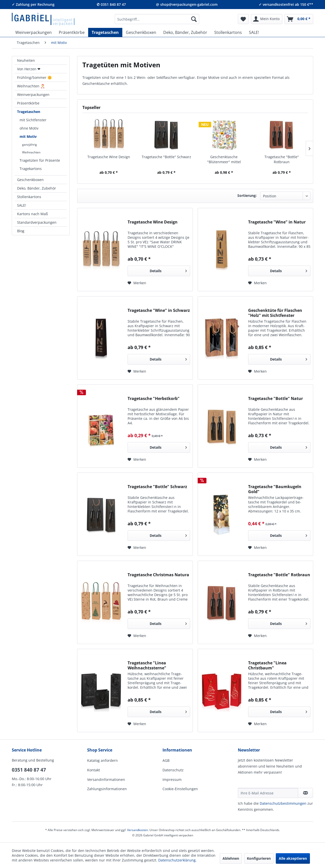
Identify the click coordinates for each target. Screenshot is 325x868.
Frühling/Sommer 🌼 (34, 77)
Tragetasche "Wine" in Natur (277, 222)
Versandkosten (138, 830)
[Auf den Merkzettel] (137, 283)
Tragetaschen (29, 112)
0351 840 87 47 (29, 770)
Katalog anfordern (102, 760)
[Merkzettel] (243, 19)
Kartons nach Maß (33, 214)
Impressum (172, 779)
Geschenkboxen (30, 180)
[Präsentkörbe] (72, 32)
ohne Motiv (29, 128)
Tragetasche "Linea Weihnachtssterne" (147, 665)
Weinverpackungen (33, 95)
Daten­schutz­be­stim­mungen (283, 803)
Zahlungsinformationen (107, 789)
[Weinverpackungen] (34, 32)
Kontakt (94, 770)
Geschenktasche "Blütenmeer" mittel (224, 159)
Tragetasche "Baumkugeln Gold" (275, 489)
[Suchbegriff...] (157, 19)
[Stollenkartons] (228, 32)
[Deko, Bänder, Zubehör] (185, 32)
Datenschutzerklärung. (177, 860)
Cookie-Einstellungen (180, 789)
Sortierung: (247, 195)
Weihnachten (31, 152)
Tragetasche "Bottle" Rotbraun (282, 159)
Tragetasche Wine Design (109, 157)
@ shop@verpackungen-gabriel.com (187, 4)
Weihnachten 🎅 (31, 86)
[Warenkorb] (299, 19)
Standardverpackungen (37, 222)
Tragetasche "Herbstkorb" (154, 399)
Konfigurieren (259, 858)
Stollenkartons (29, 197)
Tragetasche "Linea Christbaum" (267, 665)
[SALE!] (254, 32)
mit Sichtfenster (33, 120)
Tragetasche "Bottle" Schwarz (166, 157)
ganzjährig (30, 144)
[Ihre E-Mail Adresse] (268, 793)
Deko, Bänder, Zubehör (37, 188)
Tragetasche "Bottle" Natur (276, 399)
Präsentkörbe (28, 103)
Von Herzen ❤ (29, 69)
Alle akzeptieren (293, 858)
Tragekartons (31, 169)
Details (168, 270)
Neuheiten (26, 60)
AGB (166, 760)
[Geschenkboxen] (141, 32)
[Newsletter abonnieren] (305, 793)
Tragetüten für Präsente (40, 160)
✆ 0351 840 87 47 (111, 4)
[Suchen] (194, 19)
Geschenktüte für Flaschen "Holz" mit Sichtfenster (275, 313)
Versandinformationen (106, 779)
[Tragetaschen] (105, 32)
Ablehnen (231, 858)
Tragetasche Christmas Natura (158, 575)
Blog (21, 231)
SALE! (22, 205)
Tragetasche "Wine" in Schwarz (159, 310)
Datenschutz (173, 770)
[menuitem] (157, 19)
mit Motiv (28, 136)
